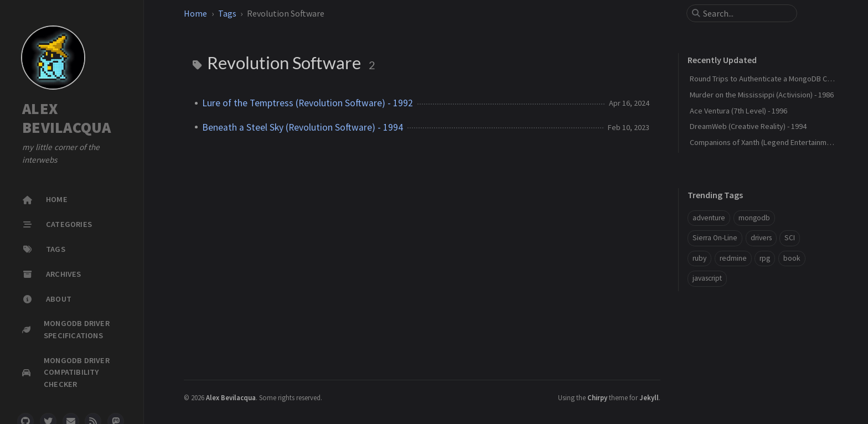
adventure (709, 218)
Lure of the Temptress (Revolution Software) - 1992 (308, 103)
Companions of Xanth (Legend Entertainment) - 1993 (775, 142)
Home (195, 13)
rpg (765, 258)
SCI (790, 238)
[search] (746, 13)
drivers (761, 238)
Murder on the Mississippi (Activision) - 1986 (762, 95)
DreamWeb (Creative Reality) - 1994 (748, 126)
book (792, 258)
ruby (699, 258)
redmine (733, 258)
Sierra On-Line (715, 238)
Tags (227, 13)
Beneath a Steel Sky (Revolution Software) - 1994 (303, 127)
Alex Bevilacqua (231, 397)
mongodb (754, 218)
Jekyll (649, 397)
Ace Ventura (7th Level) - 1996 (738, 111)
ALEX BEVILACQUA (67, 118)
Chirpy (597, 397)
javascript (707, 278)
